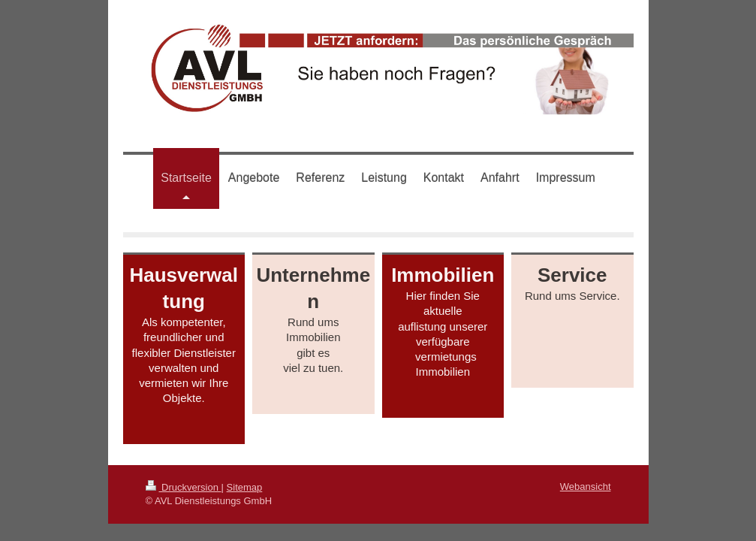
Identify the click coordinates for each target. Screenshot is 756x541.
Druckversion (184, 487)
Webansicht (586, 487)
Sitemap (245, 487)
